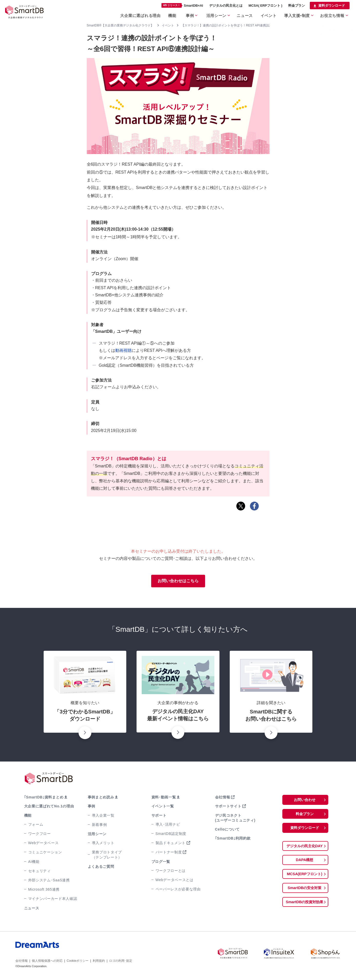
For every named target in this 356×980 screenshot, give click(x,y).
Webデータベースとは (175, 881)
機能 (172, 15)
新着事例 (99, 825)
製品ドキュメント (171, 844)
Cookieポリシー (78, 962)
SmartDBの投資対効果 (304, 905)
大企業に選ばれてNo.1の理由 (49, 807)
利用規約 (99, 962)
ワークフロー (40, 834)
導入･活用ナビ (168, 825)
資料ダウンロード (332, 6)
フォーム (36, 825)
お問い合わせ (305, 801)
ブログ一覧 (161, 862)
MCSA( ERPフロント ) (265, 6)
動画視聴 (123, 350)
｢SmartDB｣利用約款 (233, 839)
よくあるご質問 (101, 867)
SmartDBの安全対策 (304, 891)
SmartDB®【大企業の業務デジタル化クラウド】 (120, 25)
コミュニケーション (45, 853)
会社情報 (223, 798)
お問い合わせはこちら (178, 581)
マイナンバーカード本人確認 (53, 899)
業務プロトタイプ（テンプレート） (107, 855)
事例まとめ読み (101, 798)
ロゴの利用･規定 (121, 962)
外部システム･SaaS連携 (49, 881)
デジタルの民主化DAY (304, 848)
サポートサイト (228, 807)
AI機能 (34, 862)
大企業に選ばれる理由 (141, 15)
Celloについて (228, 830)
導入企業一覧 (103, 816)
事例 (190, 15)
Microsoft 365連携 (44, 890)
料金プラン (297, 6)
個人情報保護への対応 (47, 962)
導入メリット (103, 844)
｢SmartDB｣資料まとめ (44, 798)
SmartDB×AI (182, 5)
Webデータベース (44, 844)
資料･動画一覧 (164, 798)
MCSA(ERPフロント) (305, 877)
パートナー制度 (169, 853)
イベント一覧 (163, 807)
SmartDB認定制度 (171, 834)
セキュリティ (40, 872)
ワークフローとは (171, 871)
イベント (269, 15)
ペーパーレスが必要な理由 (178, 890)
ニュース (246, 15)
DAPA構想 (304, 862)
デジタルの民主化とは (226, 6)
